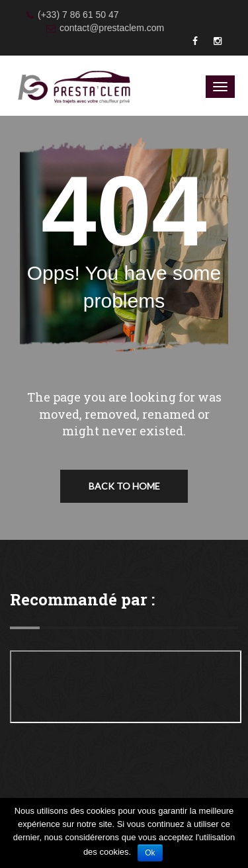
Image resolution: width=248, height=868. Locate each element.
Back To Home (124, 486)
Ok (150, 853)
